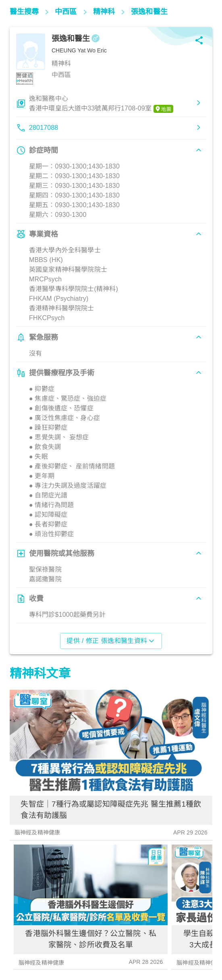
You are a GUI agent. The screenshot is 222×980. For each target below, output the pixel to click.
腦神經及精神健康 (37, 832)
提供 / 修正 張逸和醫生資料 (111, 641)
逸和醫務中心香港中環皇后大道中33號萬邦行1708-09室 (101, 104)
